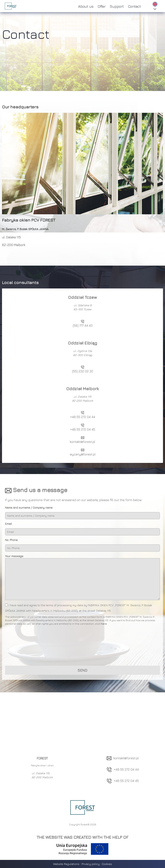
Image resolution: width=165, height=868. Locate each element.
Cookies (107, 864)
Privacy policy (91, 864)
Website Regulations (66, 864)
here (104, 624)
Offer (102, 6)
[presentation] (36, 647)
